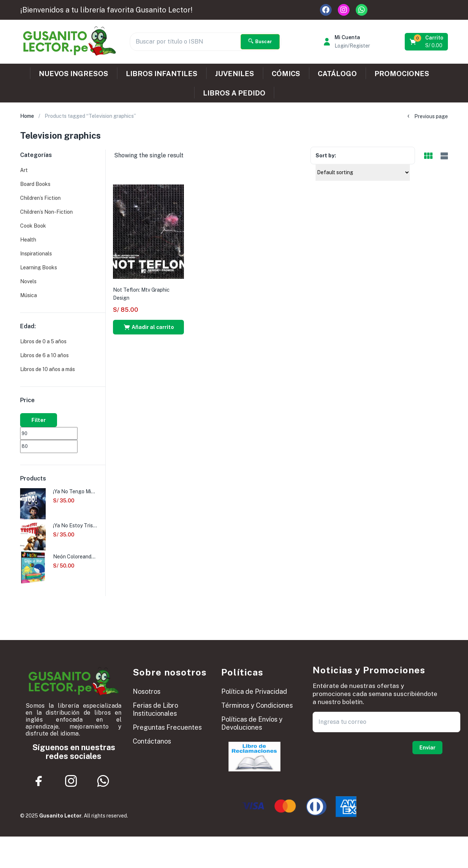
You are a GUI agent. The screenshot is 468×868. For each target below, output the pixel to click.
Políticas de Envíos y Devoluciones (252, 723)
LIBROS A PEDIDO (234, 93)
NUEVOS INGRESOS (73, 74)
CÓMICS (286, 74)
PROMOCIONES (402, 74)
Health (28, 240)
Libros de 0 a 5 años (43, 341)
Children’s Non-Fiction (46, 212)
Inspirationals (36, 254)
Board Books (35, 184)
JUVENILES (235, 74)
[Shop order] (363, 172)
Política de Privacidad (254, 691)
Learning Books (39, 267)
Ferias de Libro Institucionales (155, 709)
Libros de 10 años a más (48, 369)
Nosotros (147, 691)
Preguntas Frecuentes (167, 727)
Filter (39, 420)
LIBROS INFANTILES (162, 74)
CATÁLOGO (337, 74)
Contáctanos (152, 741)
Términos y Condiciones (257, 705)
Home (27, 116)
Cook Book (33, 226)
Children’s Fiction (40, 198)
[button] (427, 42)
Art (24, 170)
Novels (28, 281)
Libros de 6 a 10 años (44, 355)
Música (29, 295)
